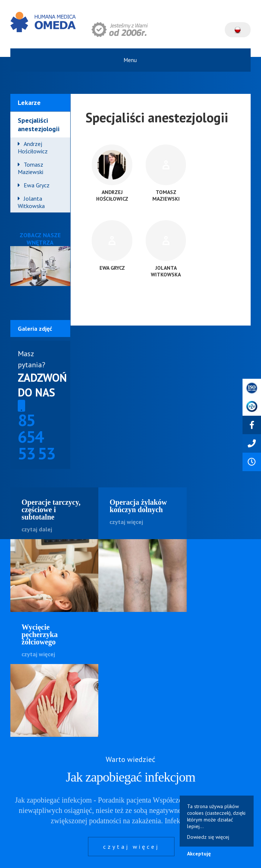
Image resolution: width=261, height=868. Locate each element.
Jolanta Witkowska (31, 202)
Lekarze (29, 103)
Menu (130, 60)
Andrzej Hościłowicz (33, 147)
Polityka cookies (111, 855)
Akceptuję (199, 854)
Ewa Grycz (37, 185)
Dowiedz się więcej (208, 837)
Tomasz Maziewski (30, 168)
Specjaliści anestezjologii (39, 125)
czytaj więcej (131, 722)
